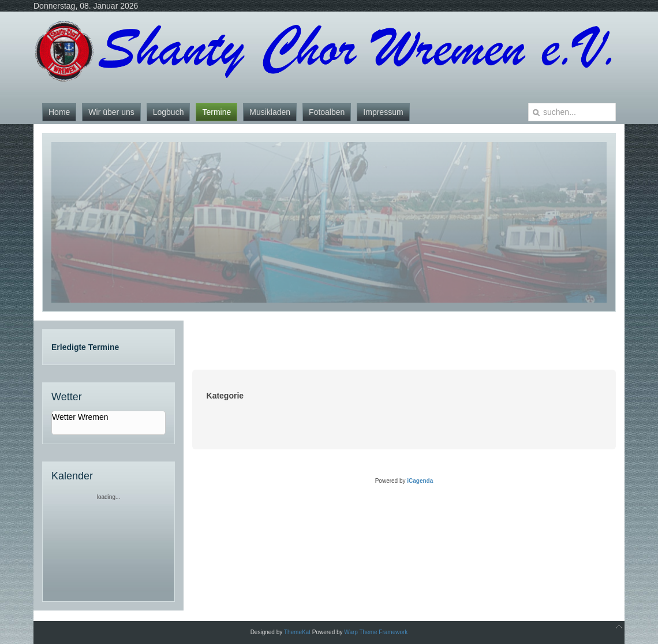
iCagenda (420, 481)
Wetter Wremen (80, 417)
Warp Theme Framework (376, 632)
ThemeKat (297, 632)
